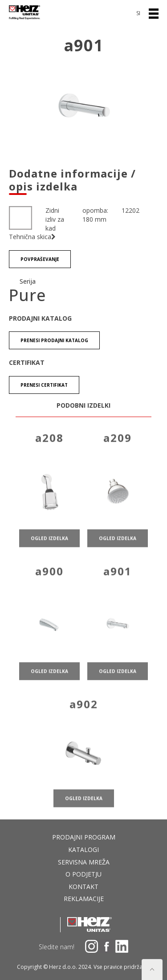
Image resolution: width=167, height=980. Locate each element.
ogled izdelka (49, 544)
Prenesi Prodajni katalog (54, 340)
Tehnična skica (32, 237)
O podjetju (83, 874)
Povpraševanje (40, 259)
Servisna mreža (84, 862)
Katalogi (83, 850)
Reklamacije (84, 899)
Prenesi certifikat (44, 385)
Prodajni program (84, 837)
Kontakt (83, 887)
